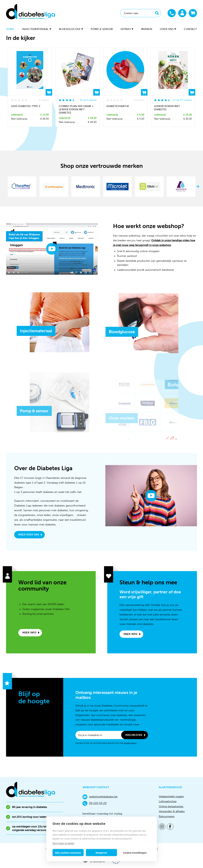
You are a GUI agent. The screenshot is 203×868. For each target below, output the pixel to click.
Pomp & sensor (102, 29)
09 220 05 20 (95, 803)
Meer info (29, 633)
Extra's (127, 29)
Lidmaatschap (168, 801)
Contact (190, 29)
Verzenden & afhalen (172, 811)
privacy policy (130, 743)
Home (10, 29)
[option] (22, 186)
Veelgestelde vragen (171, 796)
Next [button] (198, 186)
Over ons (168, 29)
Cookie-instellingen (135, 853)
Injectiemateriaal (37, 29)
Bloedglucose (71, 29)
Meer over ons (29, 535)
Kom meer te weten (64, 843)
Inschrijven (134, 735)
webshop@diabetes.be (100, 797)
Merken (147, 29)
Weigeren (101, 853)
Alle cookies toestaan (68, 853)
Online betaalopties (171, 806)
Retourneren (167, 816)
